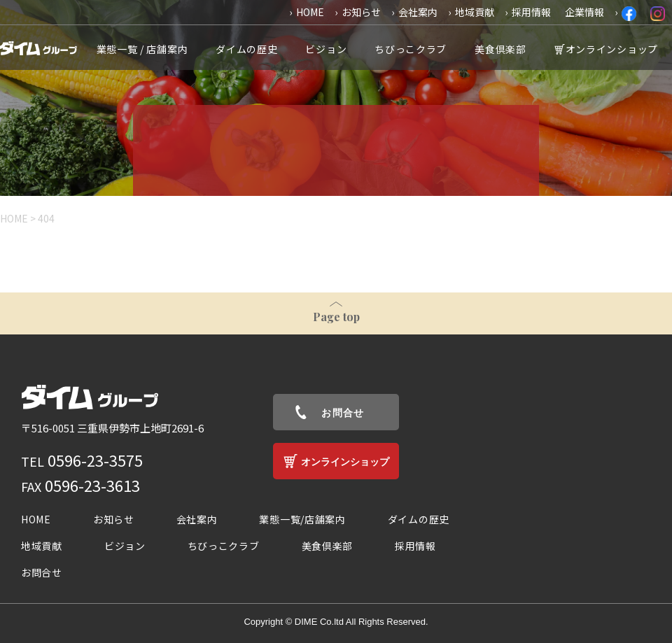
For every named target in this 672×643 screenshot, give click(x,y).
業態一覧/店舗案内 (302, 519)
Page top (336, 317)
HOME (310, 12)
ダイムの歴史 (246, 49)
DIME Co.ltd (319, 622)
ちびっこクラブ (411, 49)
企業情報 (584, 12)
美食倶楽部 (500, 49)
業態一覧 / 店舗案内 (142, 49)
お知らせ (361, 12)
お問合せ (343, 413)
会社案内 (418, 12)
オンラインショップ (612, 49)
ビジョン (326, 49)
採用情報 (531, 12)
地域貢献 (475, 12)
